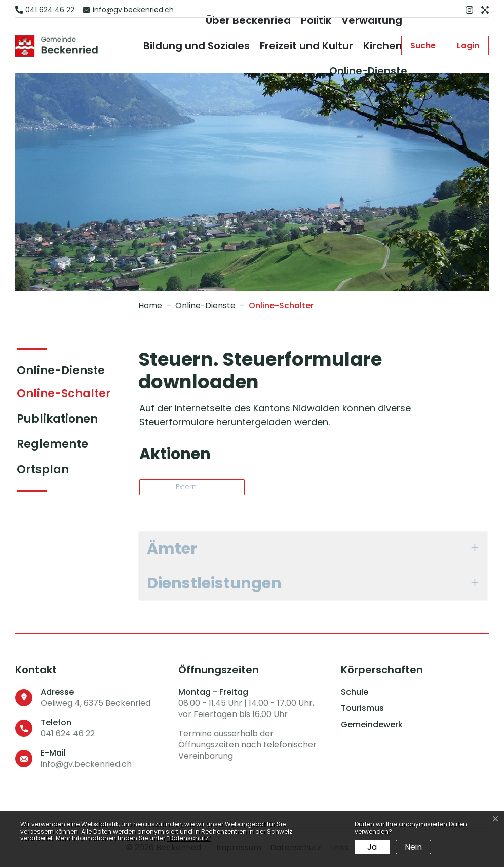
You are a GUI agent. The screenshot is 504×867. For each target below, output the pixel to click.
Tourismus (362, 708)
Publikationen (57, 419)
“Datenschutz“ (189, 838)
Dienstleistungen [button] (214, 583)
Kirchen (383, 46)
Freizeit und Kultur (306, 46)
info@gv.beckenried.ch (86, 764)
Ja (372, 847)
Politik (316, 20)
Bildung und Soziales (197, 46)
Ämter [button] (172, 549)
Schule (355, 692)
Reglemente (52, 444)
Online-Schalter (64, 396)
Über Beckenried (248, 20)
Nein (413, 847)
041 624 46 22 (68, 733)
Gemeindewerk (372, 725)
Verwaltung (372, 20)
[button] (422, 46)
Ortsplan (43, 469)
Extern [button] (187, 487)
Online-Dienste (368, 71)
